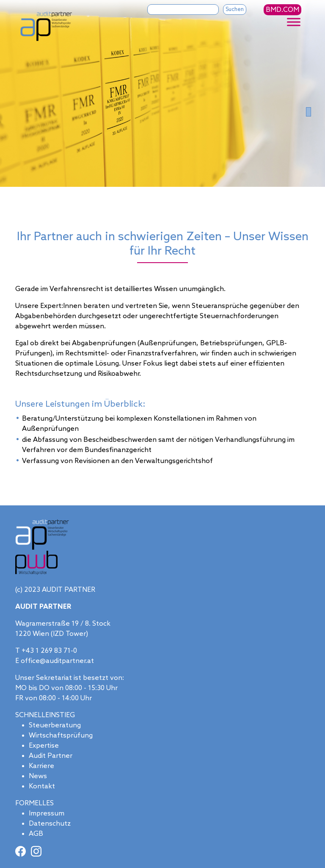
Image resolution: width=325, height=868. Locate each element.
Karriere (41, 766)
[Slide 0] (308, 111)
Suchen (235, 10)
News (38, 776)
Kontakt (42, 786)
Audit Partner (51, 756)
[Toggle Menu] (294, 22)
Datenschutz (50, 823)
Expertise (44, 745)
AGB (36, 833)
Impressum (47, 813)
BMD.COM (282, 10)
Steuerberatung (55, 725)
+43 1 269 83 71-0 (49, 650)
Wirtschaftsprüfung (61, 735)
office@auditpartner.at (57, 661)
